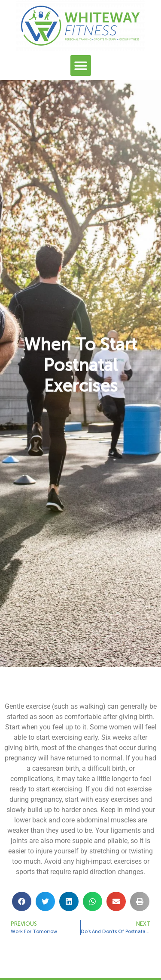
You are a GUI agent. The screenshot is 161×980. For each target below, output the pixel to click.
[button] (81, 65)
